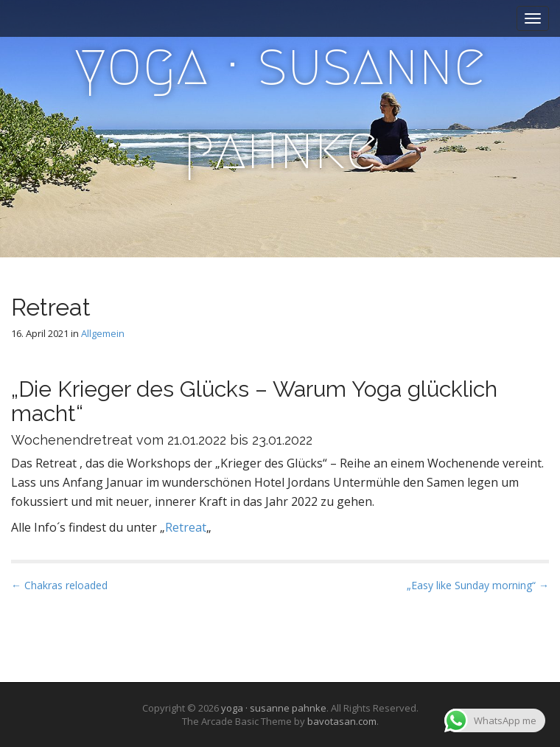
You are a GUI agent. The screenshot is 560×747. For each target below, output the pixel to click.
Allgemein (103, 333)
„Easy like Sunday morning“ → (478, 585)
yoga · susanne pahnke (280, 106)
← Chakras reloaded (59, 585)
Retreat (186, 527)
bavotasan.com (342, 721)
